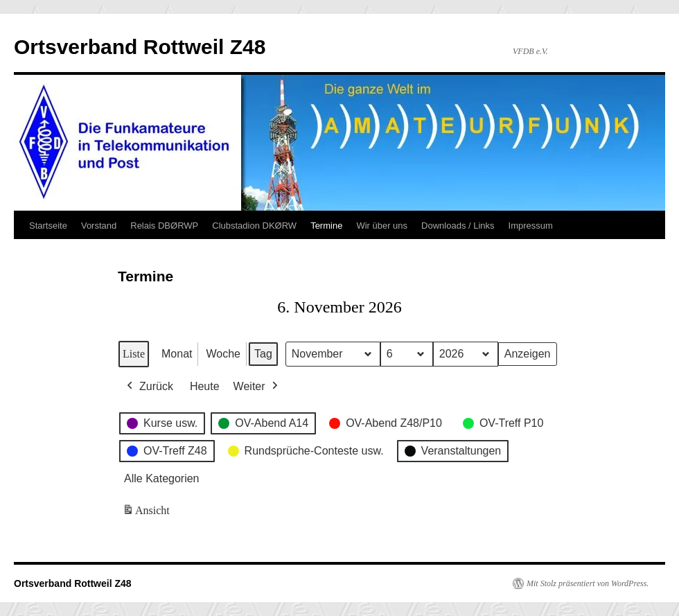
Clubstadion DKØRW (254, 226)
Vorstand (99, 226)
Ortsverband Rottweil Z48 (140, 47)
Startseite (48, 226)
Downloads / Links (458, 226)
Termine (326, 226)
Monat (177, 354)
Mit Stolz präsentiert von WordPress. (588, 583)
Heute (205, 386)
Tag (263, 354)
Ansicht (147, 513)
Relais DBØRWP (164, 226)
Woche (223, 354)
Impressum (531, 226)
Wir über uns (382, 226)
